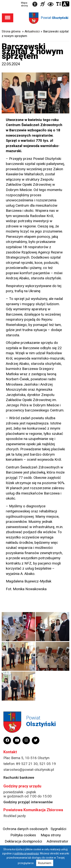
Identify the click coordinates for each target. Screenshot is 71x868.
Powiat (55, 18)
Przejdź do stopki (36, 0)
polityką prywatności (27, 853)
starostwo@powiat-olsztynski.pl (29, 770)
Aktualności (32, 31)
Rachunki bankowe (19, 778)
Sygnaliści (58, 829)
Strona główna (11, 31)
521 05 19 (48, 764)
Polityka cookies (23, 835)
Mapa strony (24, 4)
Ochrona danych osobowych (25, 829)
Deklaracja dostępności (23, 841)
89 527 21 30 (27, 764)
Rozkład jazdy (15, 816)
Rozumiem (45, 863)
